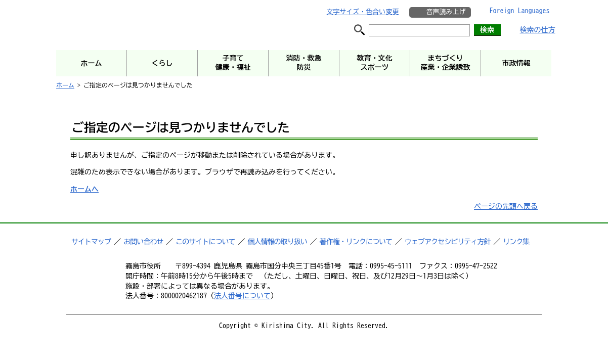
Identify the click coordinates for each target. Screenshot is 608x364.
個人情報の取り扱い (277, 242)
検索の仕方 (538, 30)
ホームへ (84, 189)
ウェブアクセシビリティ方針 (447, 242)
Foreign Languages (520, 11)
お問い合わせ (143, 242)
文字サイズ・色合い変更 (362, 12)
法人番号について (242, 296)
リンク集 (516, 242)
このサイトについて (205, 242)
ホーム (65, 85)
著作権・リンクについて (356, 242)
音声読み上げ (446, 12)
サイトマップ (91, 242)
